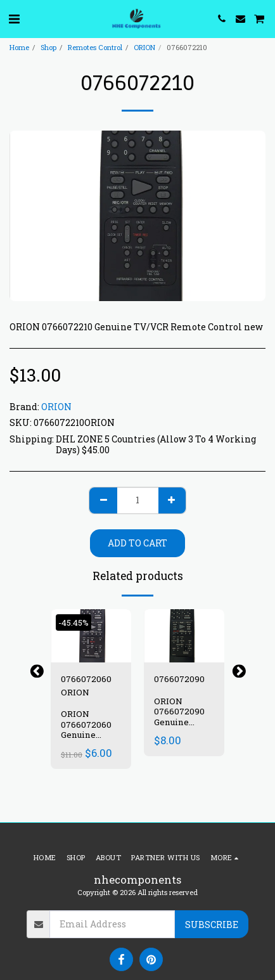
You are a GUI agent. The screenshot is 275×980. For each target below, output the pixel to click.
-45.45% (74, 622)
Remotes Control (95, 47)
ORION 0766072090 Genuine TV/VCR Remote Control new (180, 728)
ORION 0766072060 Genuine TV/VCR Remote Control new (87, 740)
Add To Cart (137, 543)
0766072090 (179, 679)
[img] (91, 636)
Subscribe (212, 925)
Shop (48, 47)
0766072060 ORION (86, 685)
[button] (14, 18)
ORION (144, 47)
